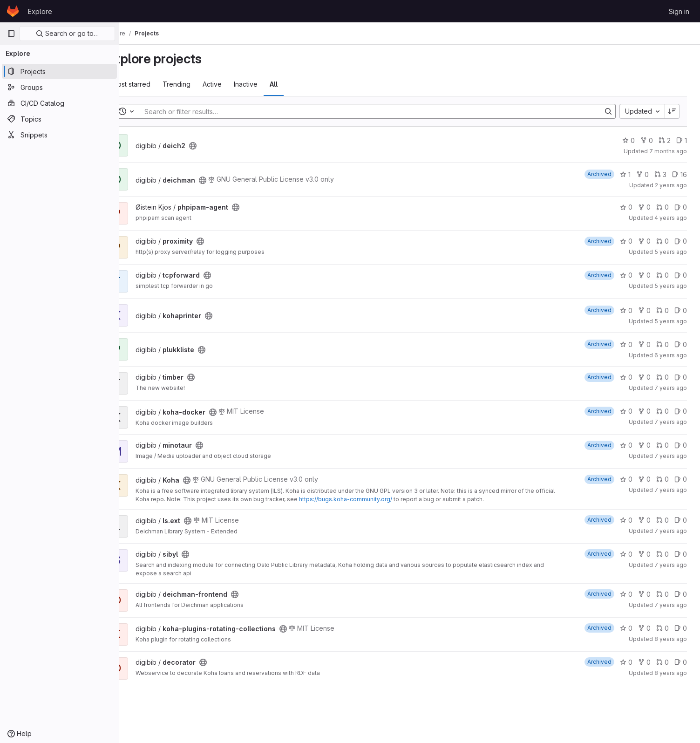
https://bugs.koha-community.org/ (391, 499)
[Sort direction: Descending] (674, 111)
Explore (40, 11)
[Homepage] (13, 11)
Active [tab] (237, 84)
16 (681, 174)
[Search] (379, 111)
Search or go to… (67, 33)
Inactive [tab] (270, 84)
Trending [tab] (201, 84)
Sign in (679, 11)
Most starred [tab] (156, 84)
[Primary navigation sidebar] (11, 34)
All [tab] (298, 84)
